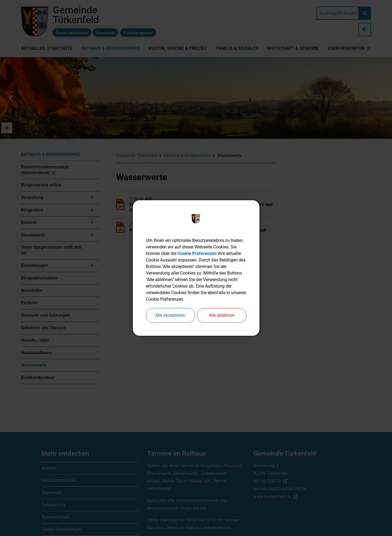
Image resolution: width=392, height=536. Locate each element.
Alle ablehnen (222, 315)
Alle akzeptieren (170, 315)
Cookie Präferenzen (197, 253)
